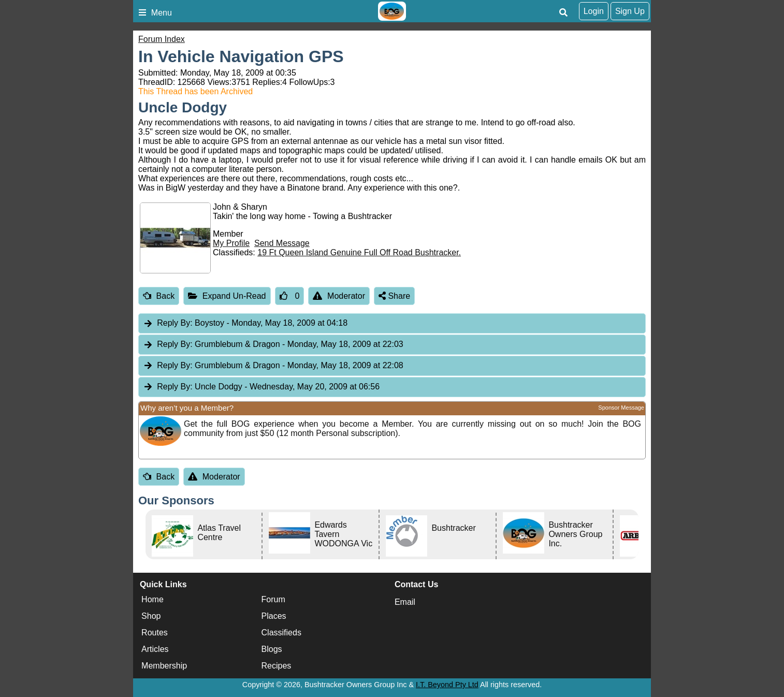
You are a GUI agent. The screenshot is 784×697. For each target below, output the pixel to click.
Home (153, 599)
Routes (155, 633)
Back (159, 296)
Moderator (339, 296)
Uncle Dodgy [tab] (261, 387)
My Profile (231, 243)
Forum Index (162, 39)
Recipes (277, 666)
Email (405, 602)
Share (394, 296)
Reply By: (175, 323)
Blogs (272, 649)
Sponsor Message (621, 408)
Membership (164, 666)
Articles (155, 649)
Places (274, 616)
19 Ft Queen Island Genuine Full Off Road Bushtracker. (359, 252)
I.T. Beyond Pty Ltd (447, 685)
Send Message (282, 243)
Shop (151, 616)
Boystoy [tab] (245, 323)
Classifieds (281, 633)
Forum (273, 599)
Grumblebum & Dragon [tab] (273, 345)
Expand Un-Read (227, 296)
